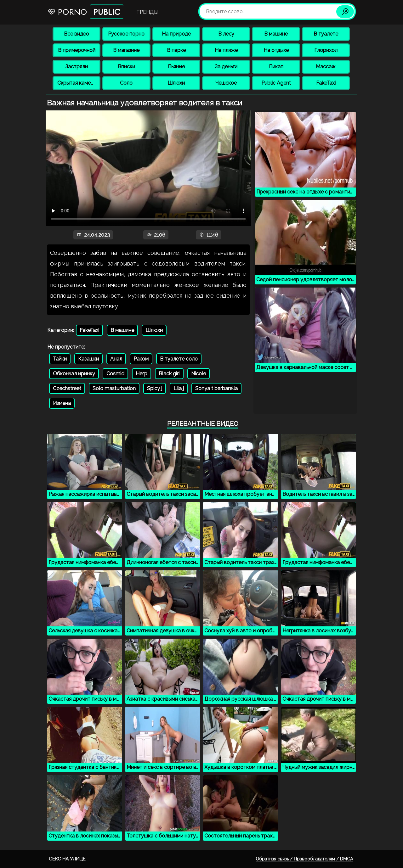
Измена (62, 403)
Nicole (199, 374)
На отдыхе (276, 50)
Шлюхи (176, 83)
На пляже (226, 50)
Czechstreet (67, 388)
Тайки (60, 359)
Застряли (77, 67)
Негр (142, 374)
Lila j (179, 388)
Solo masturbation (114, 388)
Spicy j (155, 388)
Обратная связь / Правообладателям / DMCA (304, 859)
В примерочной (77, 50)
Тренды (147, 12)
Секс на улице (67, 859)
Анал (116, 359)
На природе (176, 34)
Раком (141, 359)
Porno (85, 12)
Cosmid (115, 374)
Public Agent (276, 83)
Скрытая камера (77, 83)
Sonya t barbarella (216, 388)
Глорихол (326, 50)
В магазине (126, 50)
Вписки (126, 67)
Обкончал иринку (74, 374)
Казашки (88, 359)
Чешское (226, 83)
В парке (176, 50)
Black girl (169, 374)
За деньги (226, 67)
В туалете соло (179, 359)
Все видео (77, 34)
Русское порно (126, 34)
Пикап (276, 67)
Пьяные (176, 67)
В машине (276, 34)
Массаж (326, 67)
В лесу (226, 34)
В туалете (326, 34)
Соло (126, 83)
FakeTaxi (326, 83)
